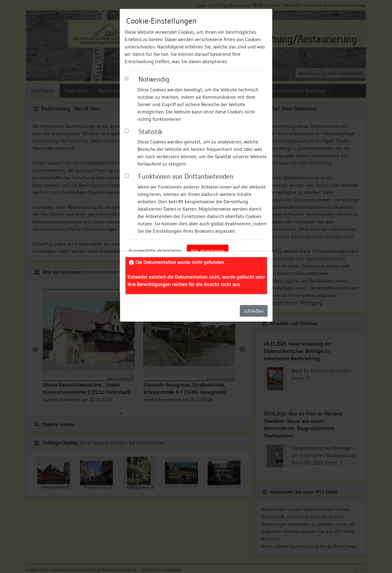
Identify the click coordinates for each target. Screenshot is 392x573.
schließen (254, 311)
